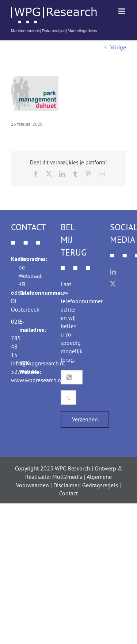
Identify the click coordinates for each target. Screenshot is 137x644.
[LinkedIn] (113, 272)
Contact (68, 493)
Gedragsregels (100, 485)
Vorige (118, 47)
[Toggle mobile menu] (122, 11)
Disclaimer (66, 485)
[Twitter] (113, 284)
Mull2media (67, 477)
